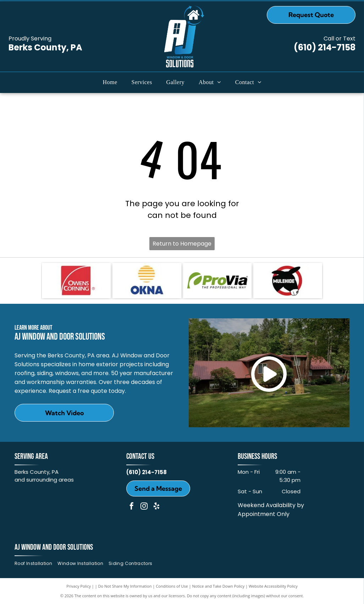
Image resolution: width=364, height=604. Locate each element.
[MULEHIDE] (288, 281)
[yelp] (156, 507)
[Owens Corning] (76, 281)
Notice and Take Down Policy (219, 586)
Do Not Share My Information (125, 586)
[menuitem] (110, 82)
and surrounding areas (44, 480)
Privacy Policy (79, 586)
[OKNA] (147, 281)
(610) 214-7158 (325, 47)
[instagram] (144, 507)
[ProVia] (217, 281)
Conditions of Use (172, 586)
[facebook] (132, 507)
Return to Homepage (182, 244)
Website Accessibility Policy (273, 586)
